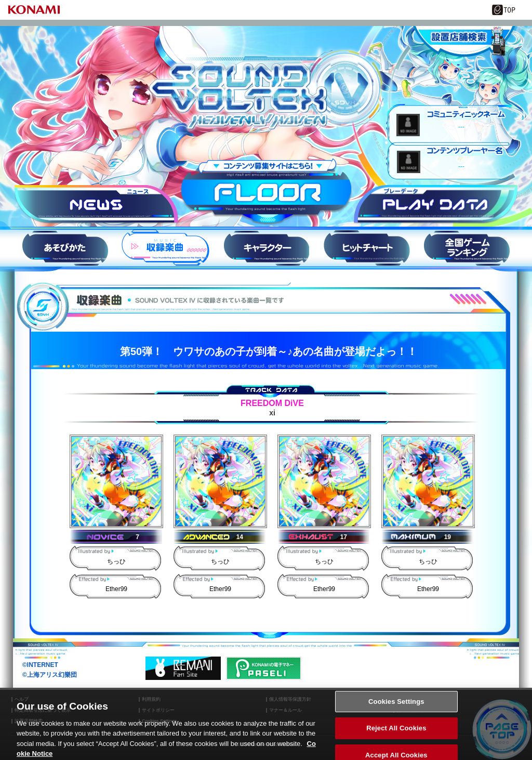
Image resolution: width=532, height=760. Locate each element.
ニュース (96, 205)
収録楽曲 (166, 248)
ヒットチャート (366, 248)
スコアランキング (467, 248)
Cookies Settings (396, 707)
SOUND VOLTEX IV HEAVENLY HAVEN (266, 90)
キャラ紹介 (266, 248)
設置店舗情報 (463, 42)
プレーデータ (436, 205)
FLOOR (266, 192)
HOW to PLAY (65, 248)
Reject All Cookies (396, 734)
